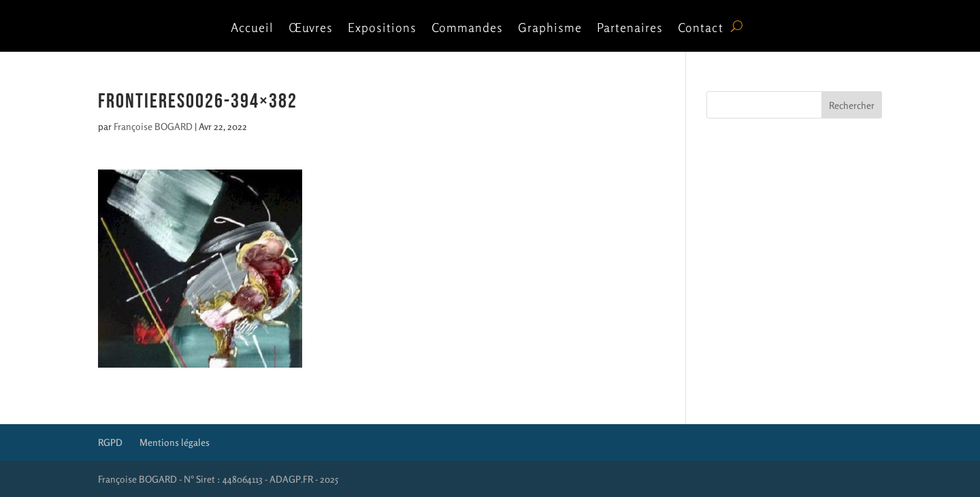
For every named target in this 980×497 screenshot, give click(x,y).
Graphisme (550, 29)
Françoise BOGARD (153, 126)
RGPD (110, 442)
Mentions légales (175, 442)
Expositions (382, 29)
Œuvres (311, 29)
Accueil (252, 29)
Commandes (467, 29)
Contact (701, 29)
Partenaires (630, 29)
